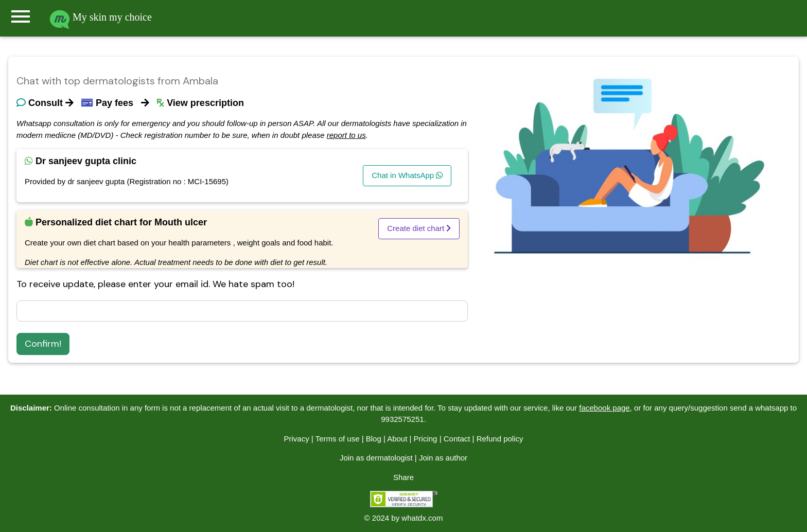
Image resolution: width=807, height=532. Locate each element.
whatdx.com (422, 518)
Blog (374, 439)
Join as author (443, 458)
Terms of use (338, 439)
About (397, 439)
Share (403, 477)
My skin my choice (101, 17)
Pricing (426, 439)
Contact (457, 439)
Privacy (296, 439)
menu (21, 16)
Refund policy (500, 439)
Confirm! (43, 344)
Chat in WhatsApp (407, 175)
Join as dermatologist (376, 458)
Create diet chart (419, 228)
